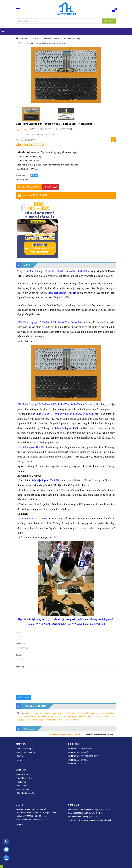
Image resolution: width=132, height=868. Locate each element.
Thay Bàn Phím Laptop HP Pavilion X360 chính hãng (59, 720)
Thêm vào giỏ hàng (29, 187)
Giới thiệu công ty (25, 749)
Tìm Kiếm (109, 21)
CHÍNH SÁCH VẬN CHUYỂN (80, 749)
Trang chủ (23, 38)
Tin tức (20, 756)
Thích (19, 135)
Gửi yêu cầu (24, 697)
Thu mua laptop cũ (25, 793)
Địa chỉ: (19, 655)
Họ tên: (19, 632)
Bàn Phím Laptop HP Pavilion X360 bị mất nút (45, 716)
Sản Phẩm (35, 38)
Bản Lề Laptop (23, 789)
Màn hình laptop (24, 774)
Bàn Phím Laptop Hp (72, 38)
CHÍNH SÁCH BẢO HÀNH (79, 760)
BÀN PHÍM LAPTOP (52, 38)
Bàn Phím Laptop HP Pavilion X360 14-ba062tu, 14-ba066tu (42, 43)
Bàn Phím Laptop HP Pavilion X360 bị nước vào (83, 716)
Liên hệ (20, 760)
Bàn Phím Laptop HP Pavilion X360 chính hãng (72, 713)
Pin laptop (21, 782)
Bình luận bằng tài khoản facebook (65, 734)
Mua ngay (51, 187)
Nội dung (20, 667)
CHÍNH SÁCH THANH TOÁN (81, 764)
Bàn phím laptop (24, 778)
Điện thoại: (21, 643)
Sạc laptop (21, 786)
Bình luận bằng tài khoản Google (99, 734)
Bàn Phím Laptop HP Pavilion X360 (38, 713)
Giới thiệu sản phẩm (26, 752)
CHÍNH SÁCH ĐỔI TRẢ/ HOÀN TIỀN (84, 756)
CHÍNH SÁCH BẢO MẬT (79, 752)
